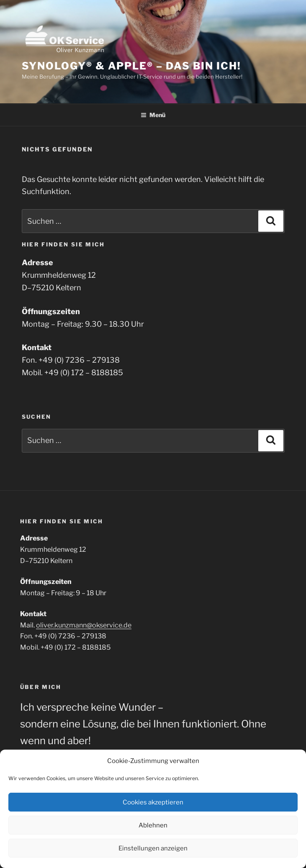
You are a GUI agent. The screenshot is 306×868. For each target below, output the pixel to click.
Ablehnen (153, 825)
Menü (153, 115)
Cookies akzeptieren (153, 802)
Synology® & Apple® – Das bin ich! (131, 66)
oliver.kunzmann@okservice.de (84, 625)
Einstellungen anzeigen (153, 848)
